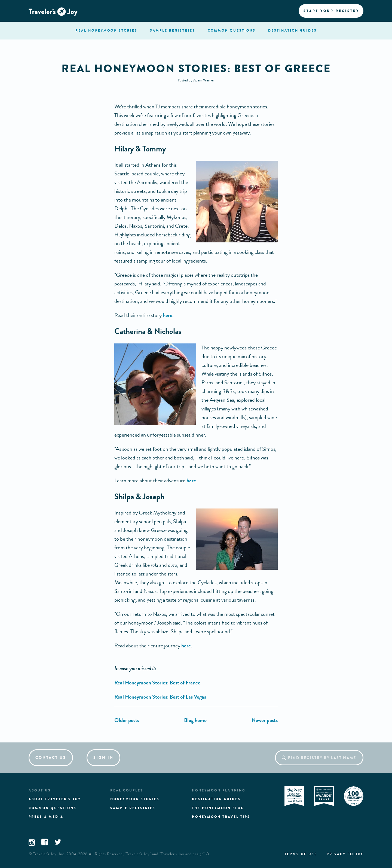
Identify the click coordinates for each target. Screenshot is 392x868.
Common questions (53, 808)
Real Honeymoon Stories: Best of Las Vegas (160, 697)
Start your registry (331, 11)
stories (106, 31)
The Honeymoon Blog (218, 808)
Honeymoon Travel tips (221, 817)
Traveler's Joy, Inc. (49, 854)
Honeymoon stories (135, 799)
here (168, 315)
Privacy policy (345, 854)
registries (173, 31)
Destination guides (216, 799)
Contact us (51, 758)
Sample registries (133, 808)
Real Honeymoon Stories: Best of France (157, 683)
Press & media (46, 817)
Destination (293, 31)
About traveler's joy (55, 799)
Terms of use (301, 854)
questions (232, 31)
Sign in (103, 758)
